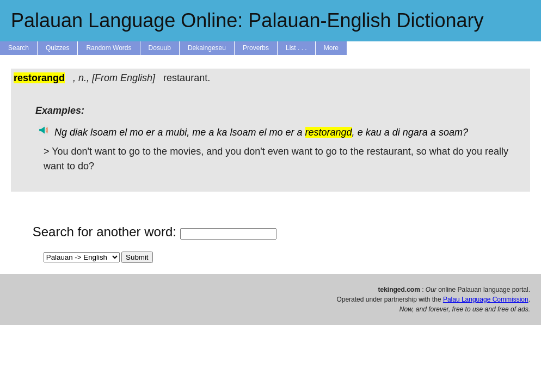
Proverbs (256, 48)
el (123, 132)
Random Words (109, 48)
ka (222, 132)
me (199, 132)
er (150, 132)
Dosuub (160, 48)
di (396, 132)
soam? (453, 132)
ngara (415, 132)
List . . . (296, 48)
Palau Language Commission (486, 299)
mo (136, 132)
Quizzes (57, 48)
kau (374, 132)
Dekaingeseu (207, 48)
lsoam (103, 132)
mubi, (177, 132)
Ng (61, 132)
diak (79, 132)
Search (19, 48)
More (331, 48)
